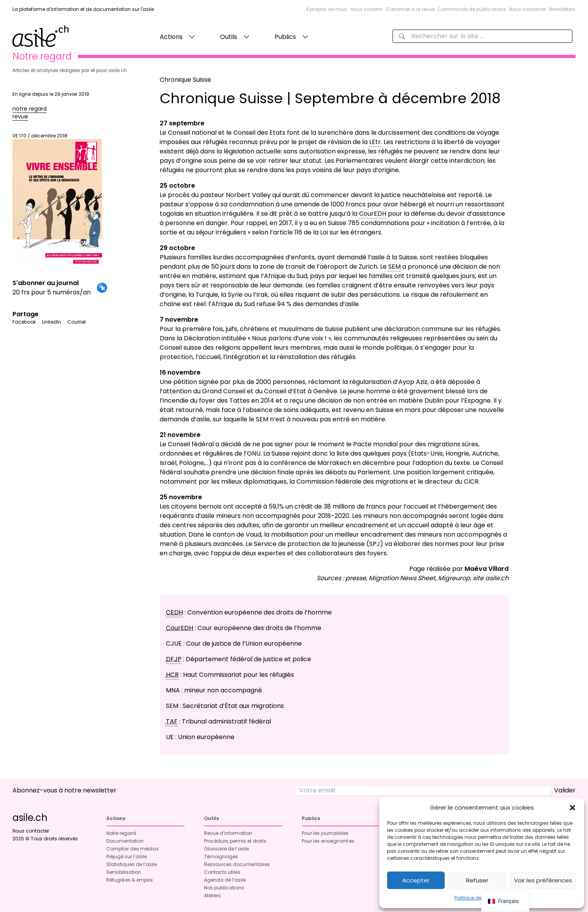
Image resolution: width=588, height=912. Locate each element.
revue (20, 116)
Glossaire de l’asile (226, 849)
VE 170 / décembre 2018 (57, 199)
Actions (171, 37)
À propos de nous (327, 9)
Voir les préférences (543, 880)
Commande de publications (472, 9)
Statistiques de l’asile (132, 864)
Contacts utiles (222, 872)
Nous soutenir (367, 9)
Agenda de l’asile (225, 880)
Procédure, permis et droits (235, 841)
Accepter (416, 880)
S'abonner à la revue (410, 9)
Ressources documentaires (237, 864)
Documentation (125, 841)
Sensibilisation (124, 872)
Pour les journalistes (325, 833)
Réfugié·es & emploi (129, 880)
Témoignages (221, 857)
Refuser (477, 880)
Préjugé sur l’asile (127, 857)
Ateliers (212, 895)
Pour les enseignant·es (328, 841)
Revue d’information (228, 833)
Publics (285, 37)
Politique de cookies (478, 898)
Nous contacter (528, 9)
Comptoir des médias (133, 849)
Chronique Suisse (185, 80)
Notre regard (121, 833)
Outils (229, 37)
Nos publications (224, 888)
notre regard (30, 109)
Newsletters (562, 9)
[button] (572, 808)
